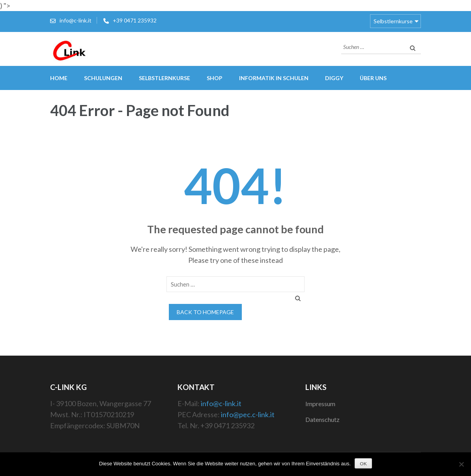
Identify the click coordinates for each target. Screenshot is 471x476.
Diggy (334, 78)
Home (59, 78)
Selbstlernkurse (393, 21)
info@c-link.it (76, 20)
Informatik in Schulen (274, 78)
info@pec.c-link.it (248, 414)
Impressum (320, 404)
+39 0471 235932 (135, 20)
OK (363, 464)
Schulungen (103, 78)
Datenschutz (322, 419)
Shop (215, 78)
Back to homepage (205, 312)
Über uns (373, 78)
